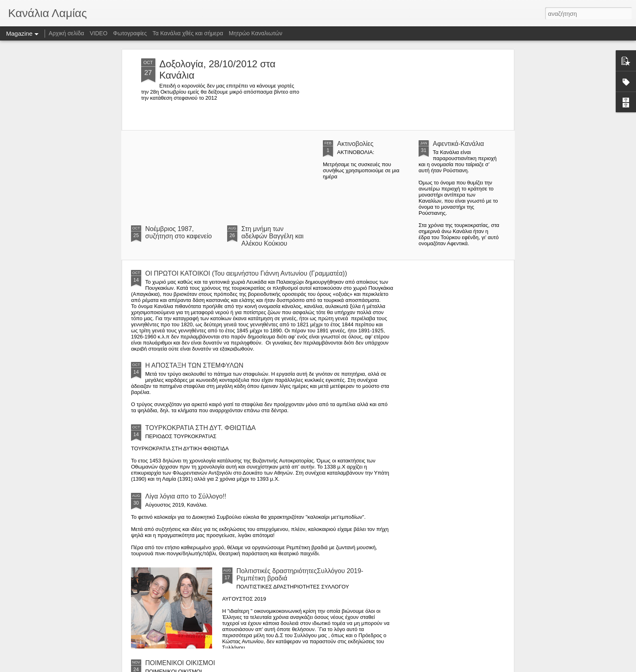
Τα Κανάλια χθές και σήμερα (188, 33)
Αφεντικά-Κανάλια (458, 144)
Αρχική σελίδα (66, 33)
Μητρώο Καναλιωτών (256, 33)
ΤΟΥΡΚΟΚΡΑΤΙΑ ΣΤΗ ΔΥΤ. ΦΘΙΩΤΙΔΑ (201, 428)
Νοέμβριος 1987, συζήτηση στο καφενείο (178, 232)
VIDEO (99, 33)
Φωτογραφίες (130, 33)
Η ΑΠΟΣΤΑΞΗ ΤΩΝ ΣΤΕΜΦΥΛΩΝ (194, 365)
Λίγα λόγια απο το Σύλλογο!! (186, 496)
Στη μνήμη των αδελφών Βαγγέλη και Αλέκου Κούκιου (272, 236)
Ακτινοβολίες (355, 144)
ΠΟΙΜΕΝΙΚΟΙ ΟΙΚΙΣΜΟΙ (180, 663)
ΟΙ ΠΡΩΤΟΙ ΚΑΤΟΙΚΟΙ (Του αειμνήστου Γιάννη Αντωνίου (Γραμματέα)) (246, 273)
